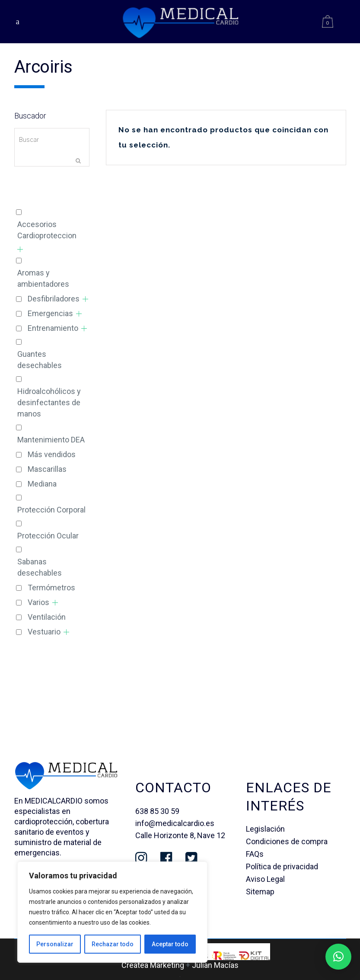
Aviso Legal (265, 879)
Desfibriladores (54, 299)
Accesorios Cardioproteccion (47, 230)
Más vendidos (52, 454)
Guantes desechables (40, 360)
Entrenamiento (53, 328)
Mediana (42, 484)
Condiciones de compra (287, 841)
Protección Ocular (48, 536)
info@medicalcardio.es (175, 823)
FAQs (255, 854)
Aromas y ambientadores (43, 278)
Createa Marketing (153, 965)
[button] (338, 957)
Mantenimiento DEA (51, 440)
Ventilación (47, 617)
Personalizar (55, 944)
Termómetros (51, 588)
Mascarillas (47, 469)
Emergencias (50, 313)
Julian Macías (215, 965)
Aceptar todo (170, 944)
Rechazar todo (113, 944)
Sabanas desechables (40, 567)
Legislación (265, 829)
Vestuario (44, 632)
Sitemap (260, 892)
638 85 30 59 (157, 811)
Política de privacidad (282, 866)
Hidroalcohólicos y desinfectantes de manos (49, 402)
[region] (112, 912)
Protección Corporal (51, 510)
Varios (38, 602)
